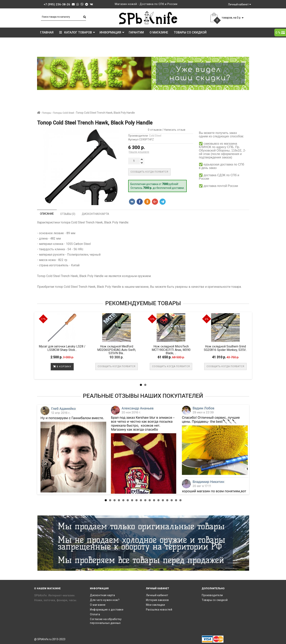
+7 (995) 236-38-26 (57, 4)
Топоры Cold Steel (64, 113)
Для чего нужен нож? (105, 600)
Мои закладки (156, 605)
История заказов (157, 600)
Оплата (95, 614)
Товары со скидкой (190, 32)
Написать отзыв (175, 130)
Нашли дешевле (139, 152)
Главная (47, 32)
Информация (112, 32)
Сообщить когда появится (149, 172)
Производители (212, 595)
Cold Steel (155, 136)
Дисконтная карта (102, 595)
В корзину (62, 367)
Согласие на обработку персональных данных (106, 621)
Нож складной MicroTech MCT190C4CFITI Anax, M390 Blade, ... (171, 350)
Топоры (47, 113)
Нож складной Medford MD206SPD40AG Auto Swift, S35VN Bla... (117, 350)
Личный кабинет (157, 595)
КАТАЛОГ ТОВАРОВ (77, 32)
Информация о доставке (107, 610)
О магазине (159, 32)
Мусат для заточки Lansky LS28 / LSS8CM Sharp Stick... (62, 348)
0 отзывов (154, 130)
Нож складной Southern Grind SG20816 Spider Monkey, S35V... (225, 348)
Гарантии (136, 32)
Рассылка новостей (159, 610)
